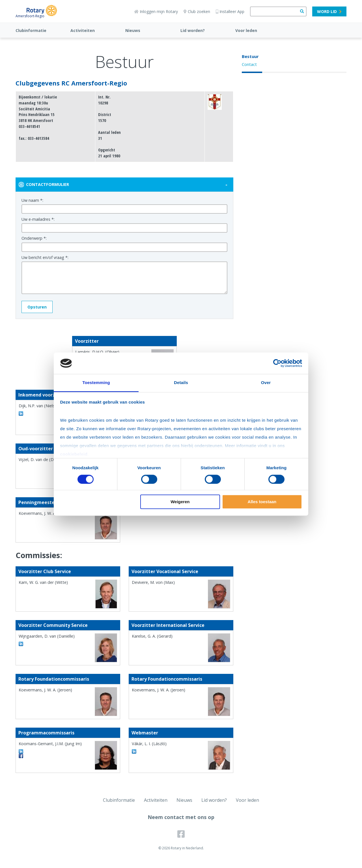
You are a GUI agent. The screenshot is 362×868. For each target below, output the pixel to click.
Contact (249, 64)
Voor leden (246, 30)
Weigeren (180, 502)
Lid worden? (193, 30)
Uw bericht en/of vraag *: (45, 257)
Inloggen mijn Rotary (156, 11)
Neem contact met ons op (181, 817)
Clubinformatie (31, 30)
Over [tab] (266, 383)
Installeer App (230, 11)
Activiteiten (83, 30)
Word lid (329, 11)
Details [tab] (181, 383)
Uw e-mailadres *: (38, 219)
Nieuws (133, 30)
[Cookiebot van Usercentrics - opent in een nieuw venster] (277, 363)
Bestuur (250, 56)
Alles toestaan (262, 502)
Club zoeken (197, 11)
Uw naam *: (32, 200)
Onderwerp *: (34, 238)
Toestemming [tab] (96, 383)
